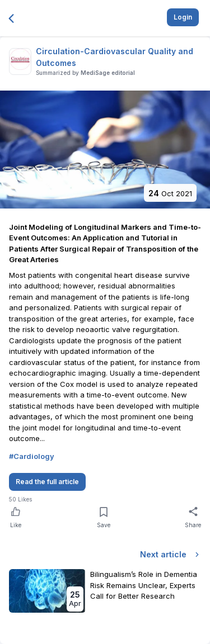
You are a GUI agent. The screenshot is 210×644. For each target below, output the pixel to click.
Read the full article (47, 482)
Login (183, 17)
